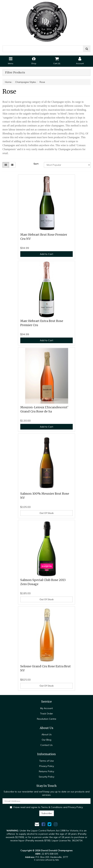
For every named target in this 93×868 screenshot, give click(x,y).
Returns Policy (46, 771)
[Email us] (37, 824)
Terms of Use (46, 761)
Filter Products (15, 73)
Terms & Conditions (52, 807)
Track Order (46, 714)
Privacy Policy (47, 766)
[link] (43, 824)
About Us (47, 734)
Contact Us (46, 745)
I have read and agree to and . (46, 807)
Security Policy (46, 777)
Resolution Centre (47, 719)
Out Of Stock (47, 513)
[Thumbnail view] (6, 165)
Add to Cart (46, 254)
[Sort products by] (67, 165)
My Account (46, 708)
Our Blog (46, 740)
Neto (57, 860)
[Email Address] (46, 801)
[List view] (12, 165)
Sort (36, 164)
